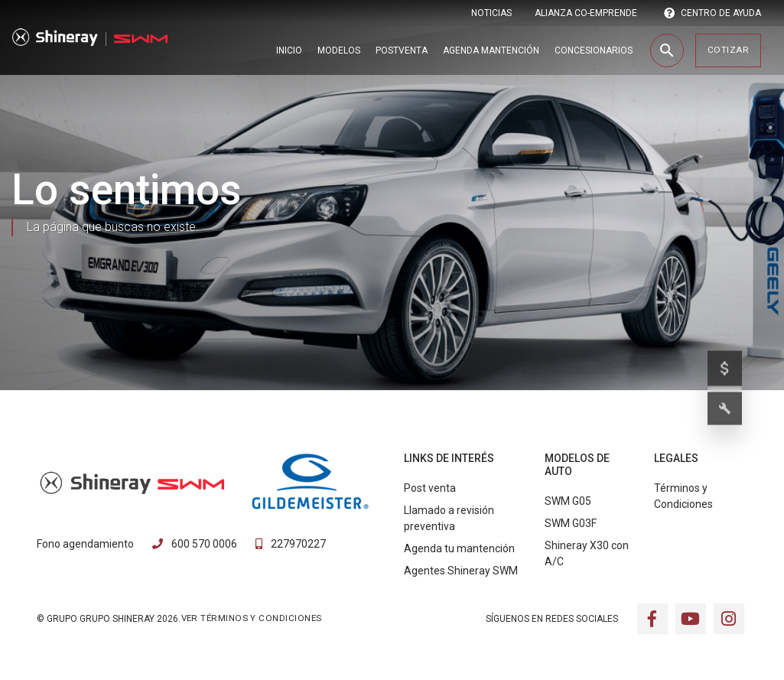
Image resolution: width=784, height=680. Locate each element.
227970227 (291, 544)
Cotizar (728, 50)
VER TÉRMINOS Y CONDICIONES (252, 618)
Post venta (430, 488)
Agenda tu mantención (459, 548)
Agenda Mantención (491, 50)
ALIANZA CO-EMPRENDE (586, 13)
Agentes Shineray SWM (461, 571)
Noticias (491, 13)
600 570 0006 (195, 544)
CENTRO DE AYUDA (712, 13)
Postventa (402, 50)
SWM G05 (568, 501)
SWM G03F (571, 523)
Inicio (289, 50)
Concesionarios (594, 50)
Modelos (339, 50)
